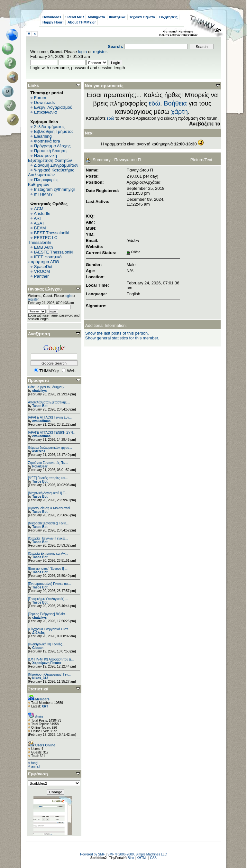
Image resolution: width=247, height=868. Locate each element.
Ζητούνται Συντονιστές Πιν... (48, 463)
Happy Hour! (53, 22)
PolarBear (40, 466)
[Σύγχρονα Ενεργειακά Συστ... (49, 629)
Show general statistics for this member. (122, 338)
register (100, 52)
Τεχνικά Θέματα (142, 17)
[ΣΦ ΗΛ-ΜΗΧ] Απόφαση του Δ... (51, 659)
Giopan (38, 648)
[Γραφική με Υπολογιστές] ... (48, 599)
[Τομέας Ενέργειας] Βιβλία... (48, 614)
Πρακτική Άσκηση (50, 151)
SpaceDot (43, 267)
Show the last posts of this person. (117, 333)
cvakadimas (41, 421)
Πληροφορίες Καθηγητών (43, 182)
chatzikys (39, 391)
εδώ (154, 103)
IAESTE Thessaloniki (54, 252)
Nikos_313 (40, 678)
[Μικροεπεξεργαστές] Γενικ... (48, 523)
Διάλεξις (38, 633)
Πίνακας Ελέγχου (45, 289)
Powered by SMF (92, 854)
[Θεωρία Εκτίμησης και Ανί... (48, 554)
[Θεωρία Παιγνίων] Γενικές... (48, 538)
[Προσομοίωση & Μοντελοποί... (50, 508)
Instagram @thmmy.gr (55, 189)
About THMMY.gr (82, 22)
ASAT (39, 223)
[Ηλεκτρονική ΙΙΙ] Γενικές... (46, 644)
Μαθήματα (96, 17)
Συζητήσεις (168, 17)
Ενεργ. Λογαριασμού (53, 107)
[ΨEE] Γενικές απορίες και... (48, 478)
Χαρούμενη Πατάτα (47, 663)
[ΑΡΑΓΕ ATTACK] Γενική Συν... (50, 417)
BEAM (40, 228)
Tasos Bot (40, 406)
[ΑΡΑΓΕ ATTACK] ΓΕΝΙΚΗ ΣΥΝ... (52, 433)
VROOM (42, 271)
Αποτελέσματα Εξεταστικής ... (49, 402)
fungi (35, 763)
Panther (41, 276)
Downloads (52, 17)
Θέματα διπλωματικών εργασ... (50, 448)
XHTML (142, 858)
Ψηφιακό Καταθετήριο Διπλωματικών (51, 172)
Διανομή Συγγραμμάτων (56, 165)
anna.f (36, 766)
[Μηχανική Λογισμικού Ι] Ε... (48, 493)
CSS (153, 858)
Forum (40, 98)
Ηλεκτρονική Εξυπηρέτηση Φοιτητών (50, 158)
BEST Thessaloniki (52, 233)
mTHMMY (44, 194)
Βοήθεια (175, 103)
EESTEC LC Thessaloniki (43, 240)
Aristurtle (42, 213)
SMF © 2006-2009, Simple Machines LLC (137, 854)
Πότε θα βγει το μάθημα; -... (48, 387)
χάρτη (179, 112)
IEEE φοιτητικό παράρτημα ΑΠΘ (45, 259)
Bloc (131, 858)
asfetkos (39, 451)
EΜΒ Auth (44, 247)
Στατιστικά (38, 689)
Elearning (43, 136)
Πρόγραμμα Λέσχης (52, 146)
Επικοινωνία (46, 112)
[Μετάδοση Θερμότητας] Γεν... (49, 674)
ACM (39, 209)
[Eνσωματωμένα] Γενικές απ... (49, 584)
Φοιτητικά (117, 17)
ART (38, 218)
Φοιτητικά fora (47, 141)
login (82, 52)
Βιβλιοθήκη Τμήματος (54, 131)
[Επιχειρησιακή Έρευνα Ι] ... (48, 569)
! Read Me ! (75, 17)
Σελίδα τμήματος (49, 127)
